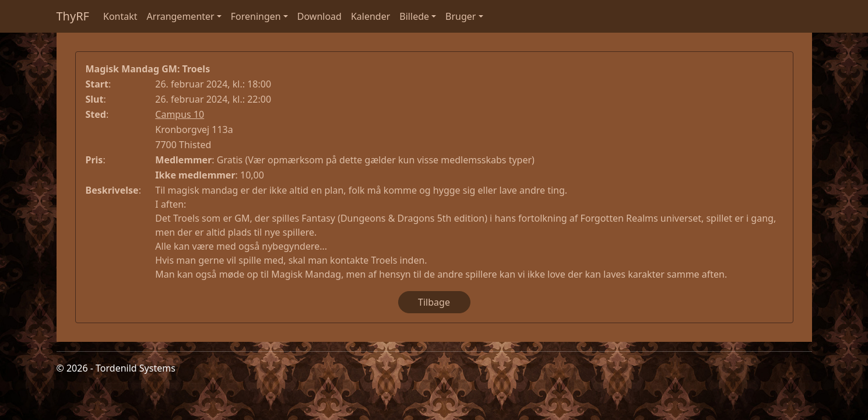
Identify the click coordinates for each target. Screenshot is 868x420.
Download (319, 16)
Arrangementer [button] (181, 16)
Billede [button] (414, 16)
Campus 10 (180, 114)
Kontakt (120, 16)
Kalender (370, 16)
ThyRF (73, 16)
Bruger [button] (461, 16)
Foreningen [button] (256, 16)
